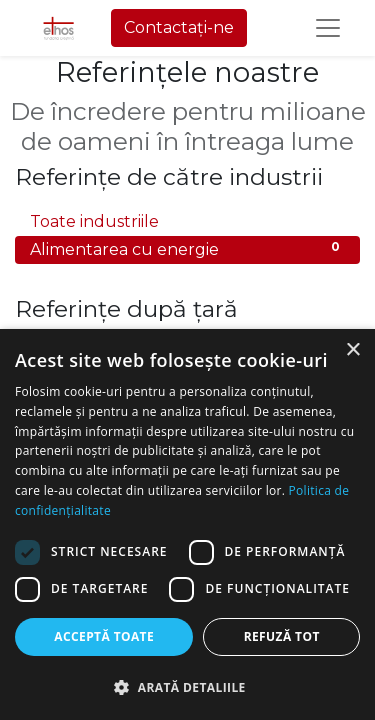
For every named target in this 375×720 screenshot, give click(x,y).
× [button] (352, 350)
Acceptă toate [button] (104, 636)
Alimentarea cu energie (187, 248)
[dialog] (187, 524)
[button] (187, 687)
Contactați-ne (179, 27)
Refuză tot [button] (282, 636)
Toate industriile (187, 220)
